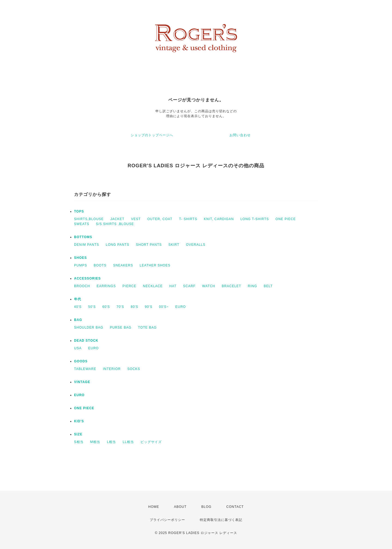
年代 (78, 299)
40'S (78, 307)
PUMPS (81, 265)
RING (252, 286)
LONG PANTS (117, 245)
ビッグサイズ (151, 442)
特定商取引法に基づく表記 (221, 520)
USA (78, 348)
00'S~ (164, 307)
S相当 (79, 442)
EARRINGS (106, 286)
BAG (78, 320)
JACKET (117, 219)
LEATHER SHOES (155, 265)
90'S (149, 307)
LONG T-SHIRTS (255, 219)
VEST (136, 219)
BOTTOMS (83, 237)
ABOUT (180, 507)
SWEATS (82, 224)
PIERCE (129, 286)
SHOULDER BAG (89, 327)
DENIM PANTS (87, 245)
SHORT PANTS (149, 245)
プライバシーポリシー (167, 520)
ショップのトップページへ (152, 135)
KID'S (79, 421)
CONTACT (235, 507)
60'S (106, 307)
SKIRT (174, 245)
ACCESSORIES (87, 278)
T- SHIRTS (188, 219)
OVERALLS (196, 245)
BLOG (206, 507)
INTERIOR (112, 369)
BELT (268, 286)
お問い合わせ (240, 135)
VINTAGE (82, 382)
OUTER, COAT (160, 219)
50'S (92, 307)
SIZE (78, 434)
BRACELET (232, 286)
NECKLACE (153, 286)
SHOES (80, 258)
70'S (120, 307)
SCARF (189, 286)
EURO (181, 307)
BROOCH (82, 286)
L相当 (112, 442)
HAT (173, 286)
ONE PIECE (286, 219)
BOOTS (100, 265)
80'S (134, 307)
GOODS (81, 361)
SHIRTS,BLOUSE (89, 219)
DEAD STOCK (86, 341)
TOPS (79, 211)
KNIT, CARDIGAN (219, 219)
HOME (154, 507)
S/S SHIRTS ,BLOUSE (115, 224)
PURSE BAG (121, 327)
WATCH (209, 286)
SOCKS (134, 369)
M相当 (95, 442)
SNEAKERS (123, 265)
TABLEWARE (85, 369)
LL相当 (128, 442)
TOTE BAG (147, 327)
